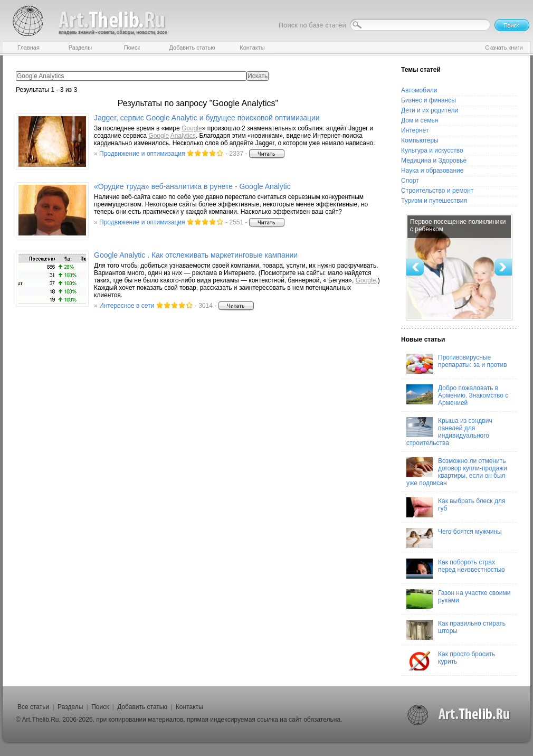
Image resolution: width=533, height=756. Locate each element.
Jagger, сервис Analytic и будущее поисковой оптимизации (207, 118)
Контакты (189, 707)
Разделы (70, 707)
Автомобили (419, 90)
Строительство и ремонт (437, 191)
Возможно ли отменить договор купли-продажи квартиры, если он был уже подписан (457, 472)
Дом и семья (420, 120)
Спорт (410, 181)
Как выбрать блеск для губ (456, 507)
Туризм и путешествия (434, 201)
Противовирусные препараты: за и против (457, 364)
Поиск (100, 707)
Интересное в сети (127, 306)
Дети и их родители (430, 110)
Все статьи (33, 707)
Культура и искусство (432, 150)
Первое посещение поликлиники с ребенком (458, 225)
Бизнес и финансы (429, 100)
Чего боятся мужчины (454, 538)
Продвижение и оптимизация (142, 154)
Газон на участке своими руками (458, 599)
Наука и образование (432, 171)
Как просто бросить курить (451, 660)
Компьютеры (420, 140)
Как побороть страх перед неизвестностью (456, 569)
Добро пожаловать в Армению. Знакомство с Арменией (457, 395)
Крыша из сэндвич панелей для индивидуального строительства (449, 432)
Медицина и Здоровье (434, 160)
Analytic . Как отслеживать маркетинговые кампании (196, 255)
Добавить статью (142, 707)
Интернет (415, 130)
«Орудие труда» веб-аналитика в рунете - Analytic (192, 186)
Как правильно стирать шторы (456, 630)
